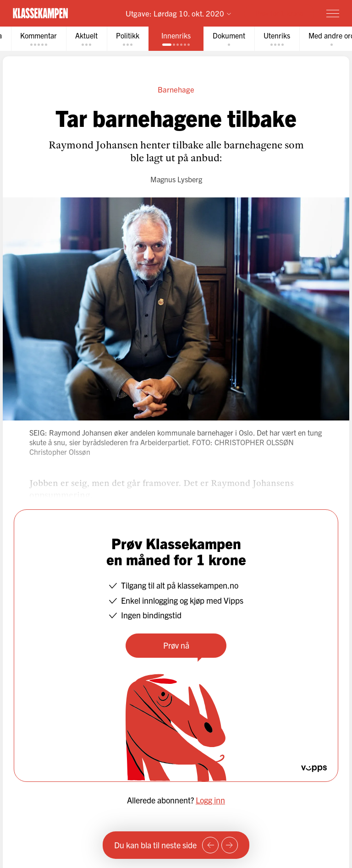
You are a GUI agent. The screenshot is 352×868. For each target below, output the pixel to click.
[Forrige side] (210, 845)
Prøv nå (176, 645)
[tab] (38, 39)
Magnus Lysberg (176, 179)
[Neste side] (230, 845)
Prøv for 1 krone (279, 13)
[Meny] (333, 13)
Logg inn (210, 800)
